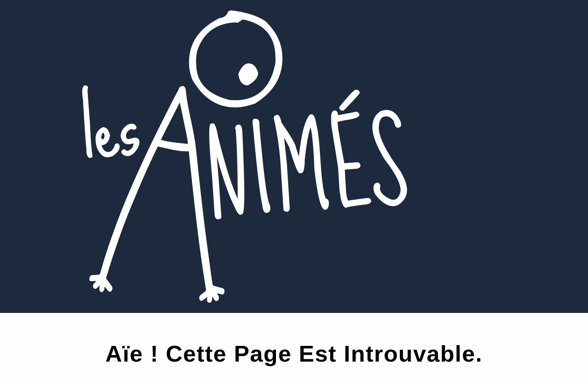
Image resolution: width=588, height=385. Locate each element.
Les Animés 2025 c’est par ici (66, 6)
